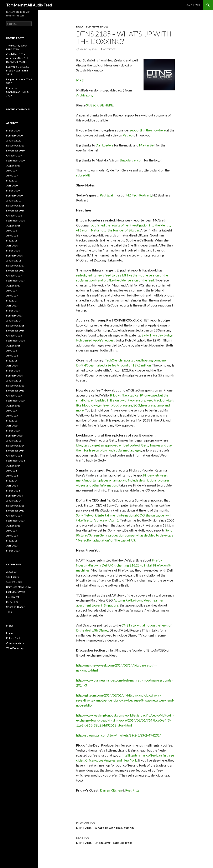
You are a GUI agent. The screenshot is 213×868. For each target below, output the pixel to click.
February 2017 (14, 316)
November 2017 (15, 271)
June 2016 (12, 356)
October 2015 (14, 396)
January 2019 (14, 201)
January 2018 (14, 261)
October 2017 (14, 276)
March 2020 (13, 131)
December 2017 (15, 266)
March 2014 (13, 491)
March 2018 (13, 251)
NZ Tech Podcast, (139, 195)
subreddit (83, 175)
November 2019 (15, 151)
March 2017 (13, 311)
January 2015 (14, 441)
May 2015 (12, 421)
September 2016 (15, 341)
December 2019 (15, 146)
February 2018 (14, 256)
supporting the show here (148, 130)
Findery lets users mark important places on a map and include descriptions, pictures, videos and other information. (123, 480)
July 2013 (12, 531)
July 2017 (12, 291)
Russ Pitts (132, 790)
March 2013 (13, 551)
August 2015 (13, 406)
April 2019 (12, 186)
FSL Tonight (13, 597)
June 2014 (12, 476)
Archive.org (84, 95)
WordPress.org (15, 648)
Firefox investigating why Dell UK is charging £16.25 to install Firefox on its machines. (124, 565)
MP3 (80, 80)
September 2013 (15, 521)
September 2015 (15, 401)
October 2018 (14, 216)
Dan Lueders (105, 145)
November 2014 (15, 451)
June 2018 (12, 236)
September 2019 (15, 161)
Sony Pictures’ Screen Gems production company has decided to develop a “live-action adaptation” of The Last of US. (125, 535)
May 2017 (12, 301)
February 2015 (14, 436)
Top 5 (9, 612)
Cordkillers (12, 577)
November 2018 (15, 211)
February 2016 (14, 376)
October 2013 (14, 516)
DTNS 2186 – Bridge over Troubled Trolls (125, 840)
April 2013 (12, 546)
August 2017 (13, 286)
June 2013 (12, 536)
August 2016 (13, 346)
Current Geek (14, 582)
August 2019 (13, 166)
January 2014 (14, 501)
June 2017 (12, 296)
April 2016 (12, 366)
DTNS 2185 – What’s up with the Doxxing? (125, 825)
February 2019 (14, 196)
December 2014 (15, 446)
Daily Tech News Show (92, 27)
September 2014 (15, 461)
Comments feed (15, 643)
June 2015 (12, 416)
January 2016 (14, 381)
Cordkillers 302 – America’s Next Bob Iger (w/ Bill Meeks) (17, 58)
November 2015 (15, 391)
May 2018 (12, 241)
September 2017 (15, 281)
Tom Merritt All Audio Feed (29, 5)
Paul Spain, (108, 195)
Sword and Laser (15, 607)
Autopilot (11, 572)
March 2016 (13, 371)
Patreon (128, 135)
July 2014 (12, 471)
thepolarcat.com (132, 160)
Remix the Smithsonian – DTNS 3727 (17, 92)
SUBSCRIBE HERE (100, 105)
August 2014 (13, 466)
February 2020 (14, 136)
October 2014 (14, 456)
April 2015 (12, 426)
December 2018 (15, 206)
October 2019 (14, 156)
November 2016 (15, 331)
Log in (9, 633)
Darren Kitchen (111, 790)
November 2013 (15, 511)
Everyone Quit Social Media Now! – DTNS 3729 (18, 71)
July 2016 (12, 351)
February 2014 (14, 496)
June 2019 (12, 176)
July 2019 (12, 171)
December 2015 (15, 386)
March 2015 (13, 431)
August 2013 (13, 526)
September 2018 (15, 221)
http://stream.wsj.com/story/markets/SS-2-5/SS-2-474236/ (118, 735)
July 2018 (12, 231)
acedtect (109, 49)
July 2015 (12, 411)
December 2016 (15, 326)
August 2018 (13, 226)
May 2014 (12, 481)
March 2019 (13, 191)
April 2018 (12, 246)
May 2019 (12, 181)
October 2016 (14, 336)
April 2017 (12, 306)
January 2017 (14, 321)
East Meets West (16, 592)
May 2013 (12, 541)
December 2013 (15, 506)
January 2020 (14, 141)
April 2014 (12, 486)
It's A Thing (12, 602)
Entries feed (13, 638)
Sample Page (193, 5)
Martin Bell (147, 145)
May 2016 (12, 361)
